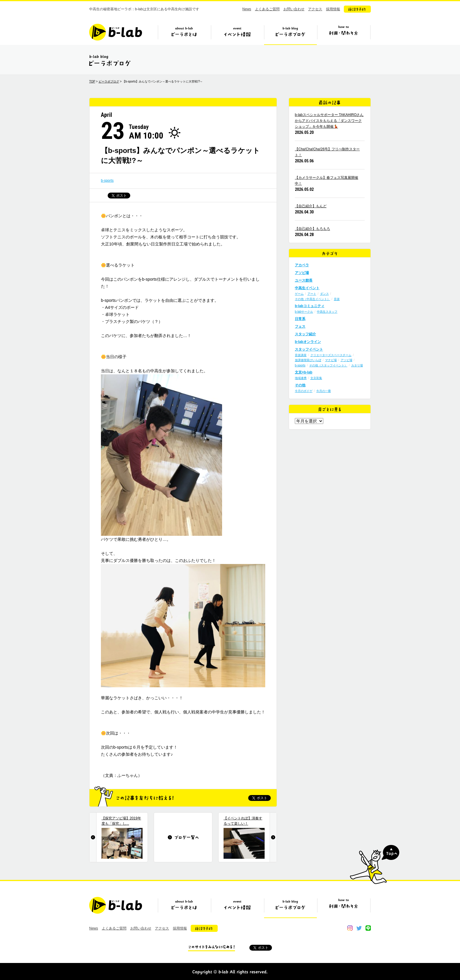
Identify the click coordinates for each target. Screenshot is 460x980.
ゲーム (299, 294)
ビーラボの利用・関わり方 (344, 34)
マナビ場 (331, 360)
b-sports (107, 181)
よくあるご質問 (267, 9)
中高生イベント (307, 288)
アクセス (315, 9)
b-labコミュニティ (310, 306)
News (247, 9)
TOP (92, 81)
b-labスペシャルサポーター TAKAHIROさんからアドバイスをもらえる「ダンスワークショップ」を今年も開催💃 (329, 121)
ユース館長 (304, 280)
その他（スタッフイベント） (328, 365)
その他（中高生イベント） (312, 299)
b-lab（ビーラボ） (116, 32)
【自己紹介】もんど (311, 206)
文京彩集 (316, 378)
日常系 (300, 319)
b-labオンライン (308, 342)
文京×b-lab (304, 372)
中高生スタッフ (327, 312)
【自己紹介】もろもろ (312, 229)
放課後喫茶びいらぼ (308, 360)
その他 (300, 385)
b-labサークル (304, 312)
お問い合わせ (294, 9)
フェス (300, 326)
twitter (359, 928)
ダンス (324, 294)
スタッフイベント (309, 349)
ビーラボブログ (290, 34)
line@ (368, 928)
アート (312, 294)
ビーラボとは (184, 34)
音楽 (337, 299)
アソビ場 (302, 273)
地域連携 (301, 378)
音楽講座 (301, 355)
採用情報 (333, 9)
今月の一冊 (324, 391)
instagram (350, 928)
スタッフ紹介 (305, 334)
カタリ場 (357, 365)
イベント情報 (237, 34)
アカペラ (302, 265)
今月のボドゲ (304, 391)
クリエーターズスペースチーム (331, 355)
